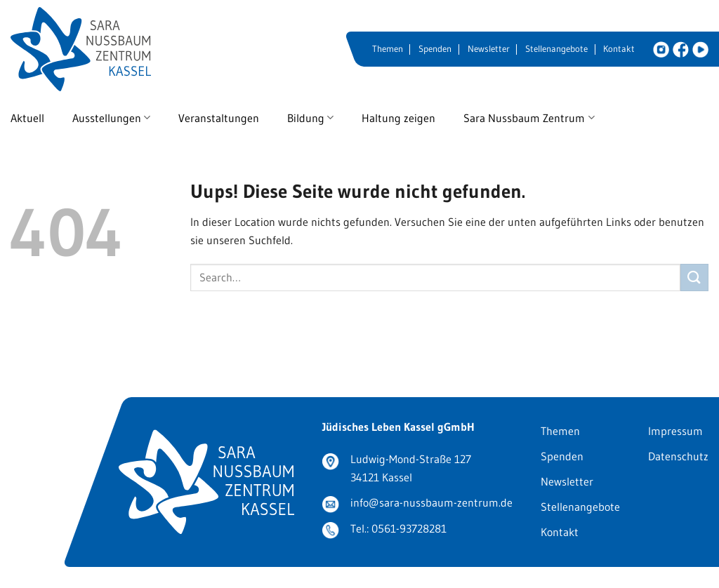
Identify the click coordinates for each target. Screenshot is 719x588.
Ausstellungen (111, 118)
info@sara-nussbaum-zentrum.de (431, 502)
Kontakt (619, 49)
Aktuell (27, 118)
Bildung (310, 118)
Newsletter (489, 49)
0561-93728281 (409, 528)
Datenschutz (678, 456)
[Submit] (694, 278)
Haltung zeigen (398, 118)
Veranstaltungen (219, 118)
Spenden (435, 49)
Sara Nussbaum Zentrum (529, 118)
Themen (388, 49)
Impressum (675, 431)
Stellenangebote (556, 49)
